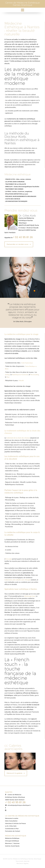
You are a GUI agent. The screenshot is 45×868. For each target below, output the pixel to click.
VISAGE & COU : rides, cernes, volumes (18, 179)
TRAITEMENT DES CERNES (14, 189)
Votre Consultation (11, 821)
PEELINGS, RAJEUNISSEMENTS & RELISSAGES (21, 196)
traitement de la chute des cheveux (18, 438)
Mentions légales (23, 863)
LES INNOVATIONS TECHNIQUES (16, 201)
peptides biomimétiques (12, 452)
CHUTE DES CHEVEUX (13, 199)
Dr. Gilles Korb (27, 216)
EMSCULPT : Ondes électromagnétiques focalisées (22, 187)
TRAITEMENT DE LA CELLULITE (16, 184)
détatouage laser (30, 596)
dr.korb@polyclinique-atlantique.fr (19, 805)
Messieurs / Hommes (12, 843)
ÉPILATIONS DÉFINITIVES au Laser (17, 194)
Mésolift (21, 381)
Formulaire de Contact (13, 831)
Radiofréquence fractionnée (20, 375)
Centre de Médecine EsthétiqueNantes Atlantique (23, 4)
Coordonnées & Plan (12, 829)
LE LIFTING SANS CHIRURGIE (15, 182)
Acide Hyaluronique (27, 363)
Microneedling (35, 375)
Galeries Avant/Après (12, 846)
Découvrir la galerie (14, 773)
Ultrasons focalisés (17, 417)
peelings (7, 375)
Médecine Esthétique (12, 838)
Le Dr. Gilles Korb (11, 826)
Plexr (8, 377)
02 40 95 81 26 (23, 237)
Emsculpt (9, 559)
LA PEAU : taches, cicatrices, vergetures (19, 191)
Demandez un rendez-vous (18, 244)
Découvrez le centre (12, 818)
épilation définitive (12, 629)
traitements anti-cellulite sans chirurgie (17, 580)
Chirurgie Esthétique (12, 841)
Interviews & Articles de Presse (15, 823)
